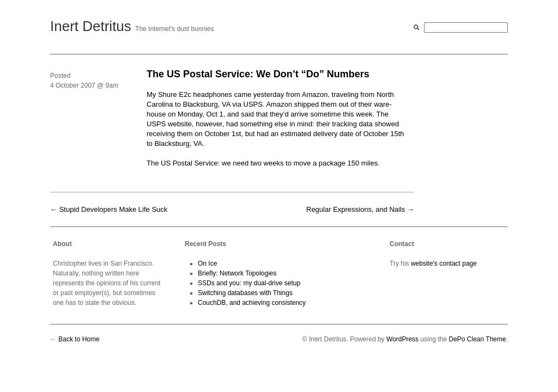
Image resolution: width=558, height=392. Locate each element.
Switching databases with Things (245, 293)
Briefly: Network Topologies (237, 273)
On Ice (207, 264)
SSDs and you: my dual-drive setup (249, 283)
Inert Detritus (91, 26)
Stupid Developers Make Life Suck (114, 209)
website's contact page (444, 264)
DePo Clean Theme (477, 339)
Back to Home (79, 339)
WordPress (402, 339)
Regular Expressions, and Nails (356, 209)
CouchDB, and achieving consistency (252, 303)
